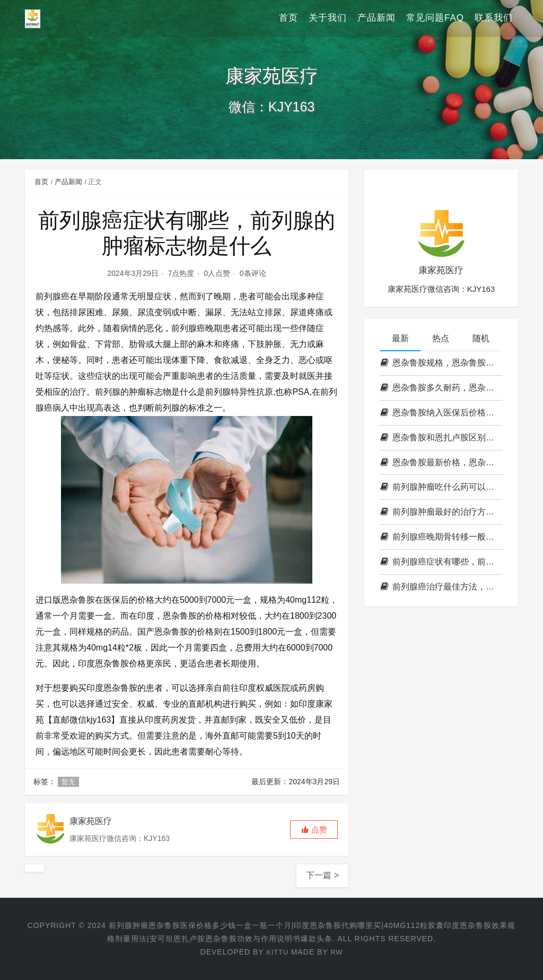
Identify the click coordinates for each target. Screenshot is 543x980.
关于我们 (328, 18)
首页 (288, 18)
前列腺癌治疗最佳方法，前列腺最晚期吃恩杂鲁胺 (441, 587)
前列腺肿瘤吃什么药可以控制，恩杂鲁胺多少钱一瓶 (441, 487)
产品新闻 (376, 18)
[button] (314, 830)
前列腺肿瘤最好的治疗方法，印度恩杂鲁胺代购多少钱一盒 (441, 512)
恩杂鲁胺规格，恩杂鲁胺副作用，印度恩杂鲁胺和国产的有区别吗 (441, 363)
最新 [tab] (400, 338)
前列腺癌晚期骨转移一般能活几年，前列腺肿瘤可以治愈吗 (441, 537)
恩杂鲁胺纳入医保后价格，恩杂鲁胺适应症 (441, 413)
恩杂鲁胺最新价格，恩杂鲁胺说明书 (441, 462)
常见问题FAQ (435, 18)
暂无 (68, 782)
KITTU (277, 952)
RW (338, 952)
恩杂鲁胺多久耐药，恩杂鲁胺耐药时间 (441, 388)
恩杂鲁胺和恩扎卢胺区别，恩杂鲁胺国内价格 (441, 437)
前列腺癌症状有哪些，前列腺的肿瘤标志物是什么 (441, 562)
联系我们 (494, 18)
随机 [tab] (481, 338)
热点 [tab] (441, 338)
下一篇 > (322, 875)
